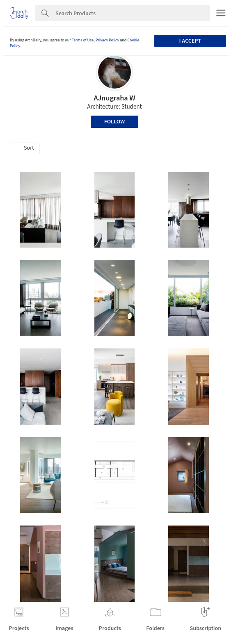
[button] (25, 148)
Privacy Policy (108, 40)
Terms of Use (83, 40)
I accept (190, 41)
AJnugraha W (114, 98)
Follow (115, 122)
